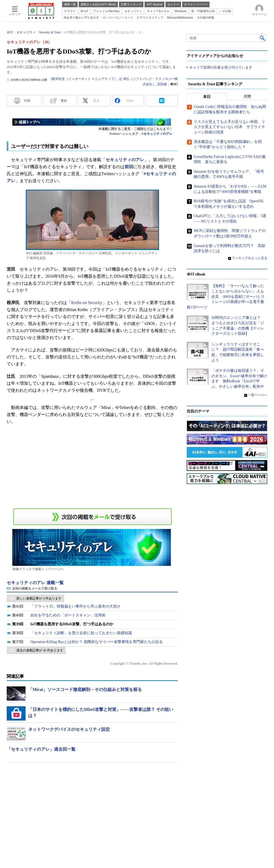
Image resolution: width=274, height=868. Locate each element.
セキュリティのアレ (125, 160)
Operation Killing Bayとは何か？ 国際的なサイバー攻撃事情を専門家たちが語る (97, 642)
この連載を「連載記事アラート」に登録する (92, 517)
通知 (64, 101)
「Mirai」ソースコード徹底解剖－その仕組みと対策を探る (85, 689)
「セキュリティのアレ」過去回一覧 (41, 749)
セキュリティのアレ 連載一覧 (35, 583)
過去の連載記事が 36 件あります (40, 650)
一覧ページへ (258, 395)
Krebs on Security (87, 303)
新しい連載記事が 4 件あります (39, 598)
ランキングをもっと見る (250, 258)
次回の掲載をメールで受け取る (35, 588)
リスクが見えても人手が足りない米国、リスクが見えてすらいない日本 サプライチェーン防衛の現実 (229, 127)
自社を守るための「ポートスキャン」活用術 (68, 615)
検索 (263, 38)
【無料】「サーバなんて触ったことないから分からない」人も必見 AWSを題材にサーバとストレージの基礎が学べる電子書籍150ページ (226, 297)
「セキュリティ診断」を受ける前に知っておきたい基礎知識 (81, 633)
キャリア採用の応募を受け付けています (221, 67)
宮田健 (162, 84)
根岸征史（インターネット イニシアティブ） (85, 79)
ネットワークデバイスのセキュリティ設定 (69, 729)
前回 (129, 167)
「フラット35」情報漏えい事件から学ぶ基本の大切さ (75, 606)
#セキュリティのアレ (157, 134)
